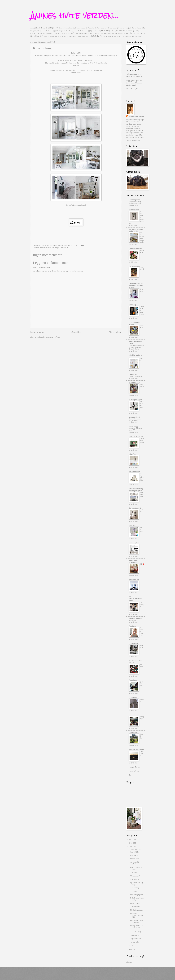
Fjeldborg (133, 305)
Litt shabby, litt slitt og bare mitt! (136, 230)
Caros (131, 775)
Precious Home (135, 382)
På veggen (63, 36)
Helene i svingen (135, 715)
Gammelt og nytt (135, 508)
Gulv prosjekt (73, 31)
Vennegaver (139, 36)
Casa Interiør (142, 385)
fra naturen (113, 28)
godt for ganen (60, 31)
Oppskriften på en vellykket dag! (135, 420)
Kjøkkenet (66, 33)
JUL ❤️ (142, 564)
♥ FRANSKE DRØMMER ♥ (134, 561)
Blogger (97, 975)
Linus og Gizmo (80, 33)
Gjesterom (43, 31)
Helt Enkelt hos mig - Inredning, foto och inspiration (137, 285)
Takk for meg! (141, 529)
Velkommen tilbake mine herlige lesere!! (142, 238)
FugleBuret (133, 680)
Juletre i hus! (135, 879)
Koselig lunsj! (135, 859)
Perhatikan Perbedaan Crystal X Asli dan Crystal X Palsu (136, 347)
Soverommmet (83, 36)
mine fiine (133, 454)
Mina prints (141, 290)
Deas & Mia (133, 374)
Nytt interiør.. (135, 855)
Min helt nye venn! (137, 910)
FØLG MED (142, 327)
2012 (131, 840)
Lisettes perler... (135, 200)
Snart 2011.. (135, 852)
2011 (131, 843)
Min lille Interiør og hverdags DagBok (136, 490)
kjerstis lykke (134, 543)
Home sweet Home (142, 495)
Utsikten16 (133, 697)
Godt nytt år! (142, 646)
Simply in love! (142, 269)
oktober (133, 935)
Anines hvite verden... (74, 15)
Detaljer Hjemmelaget (66, 28)
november (134, 932)
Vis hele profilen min (133, 140)
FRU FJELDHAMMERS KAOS (135, 599)
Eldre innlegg (115, 332)
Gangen (33, 31)
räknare (129, 962)
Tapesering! (134, 891)
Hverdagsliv (108, 30)
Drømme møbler (80, 28)
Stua (94, 36)
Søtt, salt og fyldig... (142, 605)
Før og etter (124, 28)
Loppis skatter (94, 33)
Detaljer (51, 28)
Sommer (72, 36)
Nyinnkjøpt (35, 36)
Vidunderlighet (134, 417)
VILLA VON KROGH (136, 437)
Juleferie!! (134, 873)
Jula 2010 (36, 33)
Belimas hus (134, 732)
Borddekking (41, 28)
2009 (131, 950)
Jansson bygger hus (137, 750)
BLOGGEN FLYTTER (142, 441)
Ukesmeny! (133, 620)
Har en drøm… (134, 266)
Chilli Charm (134, 643)
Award (32, 28)
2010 (131, 846)
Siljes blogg (133, 427)
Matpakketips (142, 252)
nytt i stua (141, 511)
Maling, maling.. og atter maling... (137, 927)
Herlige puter (84, 31)
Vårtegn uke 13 (142, 753)
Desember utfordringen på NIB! (136, 915)
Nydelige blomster (133, 33)
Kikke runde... (135, 903)
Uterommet (127, 36)
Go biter (50, 31)
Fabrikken (133, 626)
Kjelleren (56, 33)
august (133, 942)
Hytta (123, 31)
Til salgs (105, 36)
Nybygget (121, 33)
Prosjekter (52, 36)
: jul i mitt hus (141, 684)
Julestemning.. (135, 907)
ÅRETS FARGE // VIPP (142, 477)
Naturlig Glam (134, 771)
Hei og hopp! (142, 718)
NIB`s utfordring (109, 33)
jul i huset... (142, 666)
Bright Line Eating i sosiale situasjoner (135, 203)
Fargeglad (91, 28)
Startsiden (76, 332)
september (135, 939)
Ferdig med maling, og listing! (137, 921)
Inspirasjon (132, 31)
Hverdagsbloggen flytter (142, 404)
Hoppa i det (142, 700)
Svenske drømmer (136, 618)
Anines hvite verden (136, 116)
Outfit (45, 36)
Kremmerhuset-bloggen (135, 323)
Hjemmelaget (94, 31)
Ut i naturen (116, 36)
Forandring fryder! (136, 895)
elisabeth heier (134, 471)
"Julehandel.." (135, 876)
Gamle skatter (136, 28)
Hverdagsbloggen (136, 400)
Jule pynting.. (135, 888)
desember (134, 849)
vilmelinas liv (134, 579)
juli (132, 945)
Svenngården (134, 210)
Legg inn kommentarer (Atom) (50, 337)
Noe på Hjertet (134, 767)
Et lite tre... (141, 360)
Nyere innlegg (37, 332)
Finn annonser (102, 28)
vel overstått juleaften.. (135, 863)
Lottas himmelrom (136, 249)
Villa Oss (132, 525)
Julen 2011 (46, 33)
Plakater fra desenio (136, 376)
